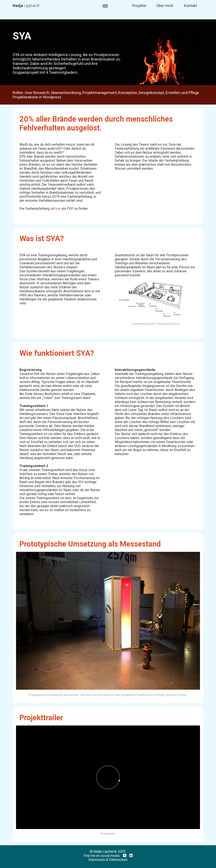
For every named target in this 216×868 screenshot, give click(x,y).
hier (58, 209)
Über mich (165, 6)
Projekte (139, 6)
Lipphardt (26, 6)
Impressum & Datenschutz (108, 860)
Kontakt (191, 6)
